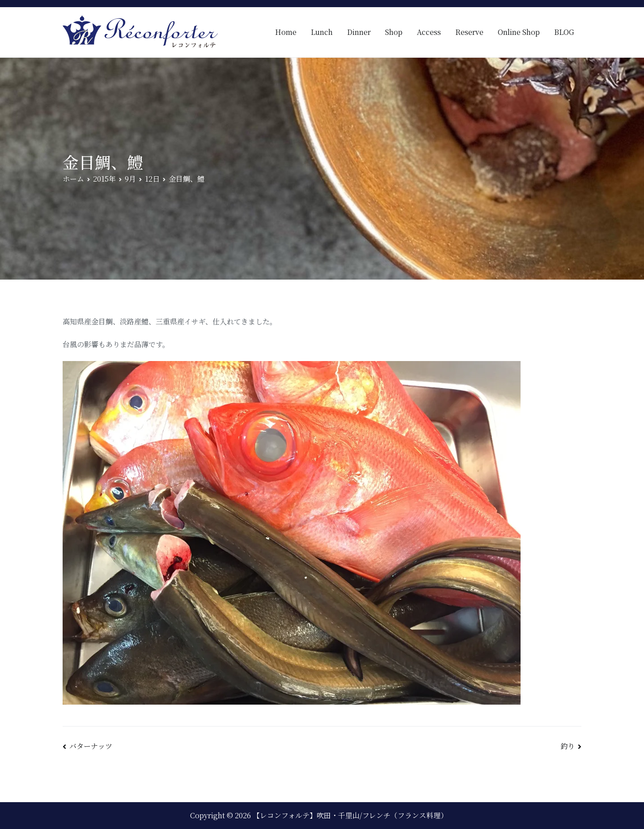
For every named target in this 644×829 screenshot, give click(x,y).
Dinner (359, 32)
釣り (568, 746)
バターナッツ (91, 746)
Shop (394, 32)
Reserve (469, 32)
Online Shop (519, 32)
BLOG (564, 32)
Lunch (322, 32)
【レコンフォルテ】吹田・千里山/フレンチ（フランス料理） (350, 815)
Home (286, 32)
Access (429, 32)
